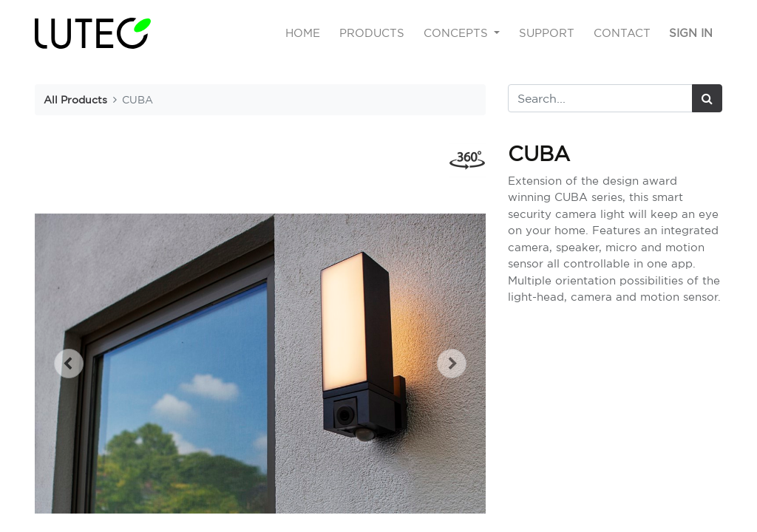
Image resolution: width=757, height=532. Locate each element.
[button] (68, 364)
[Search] (707, 98)
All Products (75, 99)
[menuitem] (303, 34)
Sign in (691, 33)
